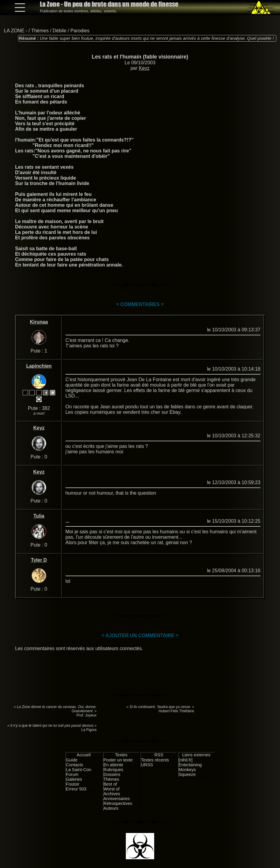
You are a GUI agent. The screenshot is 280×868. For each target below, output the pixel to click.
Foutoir (73, 784)
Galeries (74, 779)
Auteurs (111, 808)
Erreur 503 (76, 789)
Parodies (80, 31)
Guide (72, 760)
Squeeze (187, 774)
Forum (72, 774)
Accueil (84, 755)
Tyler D (39, 560)
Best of (110, 784)
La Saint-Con (78, 770)
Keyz (144, 68)
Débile (60, 31)
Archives (112, 794)
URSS (147, 765)
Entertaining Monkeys (190, 767)
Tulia (39, 516)
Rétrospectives (118, 803)
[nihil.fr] (186, 760)
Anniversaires (117, 799)
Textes (121, 755)
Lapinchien (39, 366)
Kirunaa (39, 322)
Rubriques (113, 770)
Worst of (111, 789)
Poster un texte (118, 760)
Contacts (74, 765)
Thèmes (40, 31)
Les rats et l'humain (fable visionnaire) (140, 57)
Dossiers (112, 774)
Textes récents (155, 760)
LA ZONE (14, 31)
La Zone (109, 4)
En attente (113, 765)
